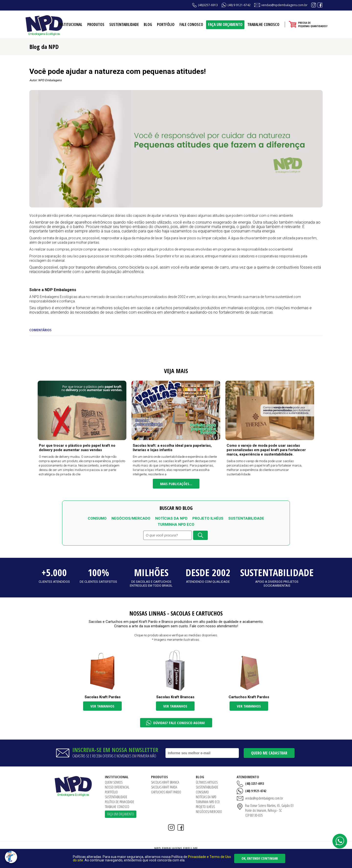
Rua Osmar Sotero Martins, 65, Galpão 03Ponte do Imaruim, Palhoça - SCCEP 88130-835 (269, 810)
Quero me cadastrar (269, 753)
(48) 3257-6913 (255, 783)
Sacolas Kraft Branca (165, 782)
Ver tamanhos (102, 706)
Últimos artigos (207, 782)
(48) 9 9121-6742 (239, 5)
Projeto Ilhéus (208, 519)
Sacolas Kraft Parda (164, 787)
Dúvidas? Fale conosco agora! (179, 723)
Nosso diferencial (117, 787)
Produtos (96, 24)
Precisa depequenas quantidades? (313, 24)
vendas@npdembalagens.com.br (284, 5)
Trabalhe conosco (263, 24)
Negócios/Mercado (131, 519)
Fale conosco (191, 24)
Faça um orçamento (225, 24)
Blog (148, 24)
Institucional (70, 24)
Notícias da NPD (171, 519)
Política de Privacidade (120, 802)
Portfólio (166, 24)
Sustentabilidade (124, 24)
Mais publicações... (176, 484)
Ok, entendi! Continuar (260, 858)
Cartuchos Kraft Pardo (166, 792)
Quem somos (114, 782)
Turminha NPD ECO (176, 525)
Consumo (97, 519)
